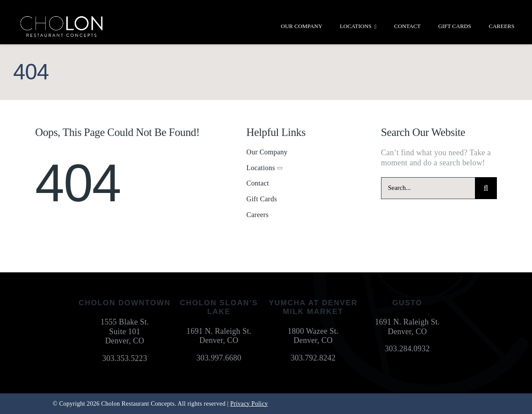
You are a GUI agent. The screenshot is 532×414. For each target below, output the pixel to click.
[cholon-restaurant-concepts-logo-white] (61, 19)
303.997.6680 (219, 358)
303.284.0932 (407, 349)
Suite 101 (125, 332)
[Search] (486, 188)
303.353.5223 (125, 358)
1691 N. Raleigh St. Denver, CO (219, 336)
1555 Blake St (124, 322)
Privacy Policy (249, 404)
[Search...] (428, 188)
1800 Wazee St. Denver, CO (313, 336)
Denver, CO (125, 341)
